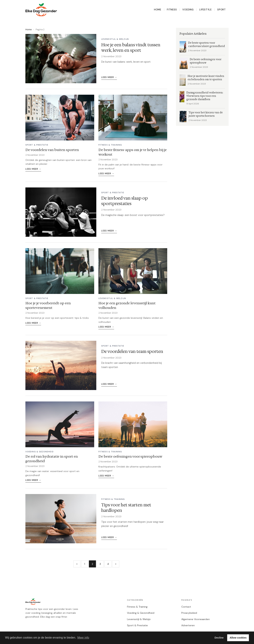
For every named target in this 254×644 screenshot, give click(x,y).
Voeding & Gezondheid (141, 613)
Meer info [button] (83, 638)
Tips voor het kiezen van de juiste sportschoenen (206, 114)
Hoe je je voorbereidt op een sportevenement (48, 305)
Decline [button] (219, 638)
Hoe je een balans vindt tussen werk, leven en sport (131, 48)
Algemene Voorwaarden (196, 619)
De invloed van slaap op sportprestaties (125, 201)
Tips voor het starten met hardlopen (126, 508)
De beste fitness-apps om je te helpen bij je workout (133, 152)
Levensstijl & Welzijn (139, 619)
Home (158, 10)
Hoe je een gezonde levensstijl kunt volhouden (127, 305)
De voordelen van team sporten (132, 351)
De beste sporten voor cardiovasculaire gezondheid (207, 45)
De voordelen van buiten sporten (52, 150)
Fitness (172, 10)
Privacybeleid (189, 613)
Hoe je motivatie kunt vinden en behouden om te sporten (206, 78)
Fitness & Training (137, 607)
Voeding (188, 10)
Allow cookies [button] (238, 638)
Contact (186, 607)
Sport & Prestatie (137, 625)
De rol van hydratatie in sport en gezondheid (52, 459)
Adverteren (188, 625)
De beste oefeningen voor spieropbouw (130, 456)
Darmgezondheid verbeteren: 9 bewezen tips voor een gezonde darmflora (205, 96)
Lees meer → (109, 77)
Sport (222, 10)
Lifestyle (205, 10)
